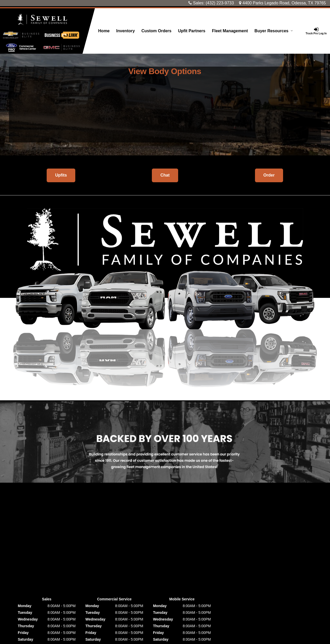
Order (269, 175)
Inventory (126, 31)
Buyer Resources (274, 31)
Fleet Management (230, 31)
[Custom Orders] (156, 31)
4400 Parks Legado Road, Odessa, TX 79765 (282, 3)
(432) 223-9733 (220, 3)
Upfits (61, 175)
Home (104, 31)
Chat (165, 175)
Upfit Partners (192, 31)
